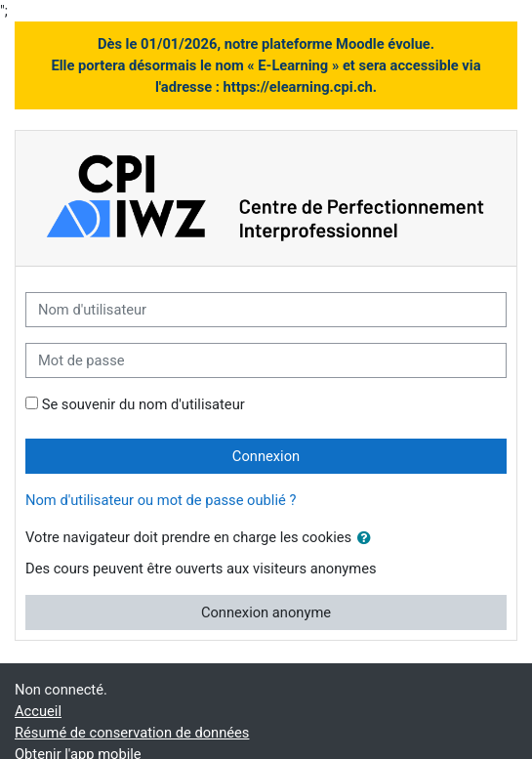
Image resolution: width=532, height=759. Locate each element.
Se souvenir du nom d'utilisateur (143, 404)
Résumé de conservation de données (132, 733)
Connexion (266, 456)
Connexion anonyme (266, 612)
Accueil (38, 711)
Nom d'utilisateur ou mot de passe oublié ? (161, 500)
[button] (368, 538)
